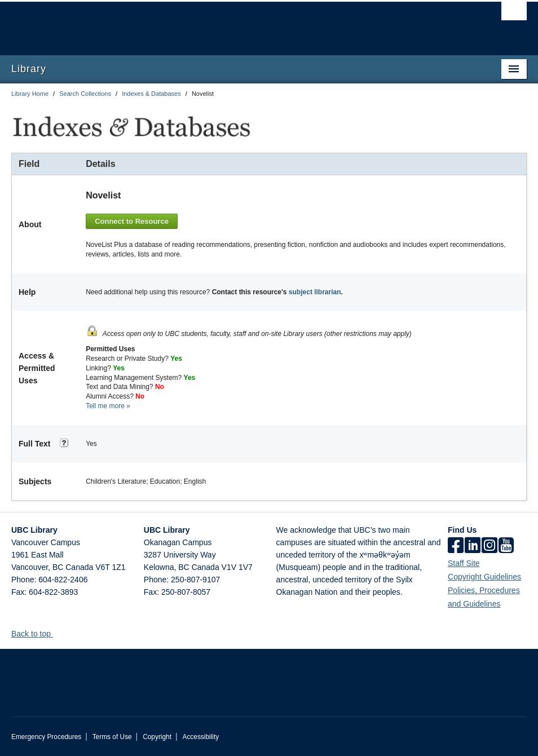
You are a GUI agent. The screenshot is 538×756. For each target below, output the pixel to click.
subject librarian (315, 292)
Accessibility (200, 737)
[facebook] (456, 546)
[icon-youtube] (506, 546)
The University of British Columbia (230, 23)
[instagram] (490, 546)
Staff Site (464, 563)
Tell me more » (108, 406)
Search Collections (85, 94)
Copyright (157, 737)
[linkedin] (473, 546)
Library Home (30, 94)
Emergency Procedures (46, 737)
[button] (57, 633)
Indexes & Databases (151, 94)
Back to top (36, 634)
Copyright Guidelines (484, 577)
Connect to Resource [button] (132, 221)
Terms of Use (112, 737)
